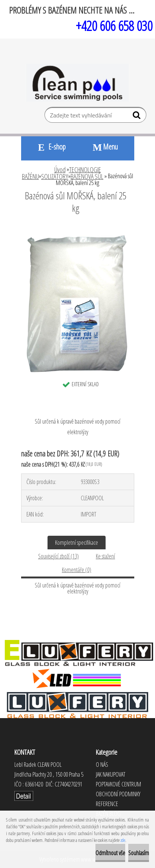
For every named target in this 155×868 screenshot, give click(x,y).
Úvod (60, 170)
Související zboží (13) (58, 556)
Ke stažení (105, 556)
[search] (137, 117)
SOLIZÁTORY (55, 176)
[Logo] (77, 83)
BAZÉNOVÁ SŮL (87, 176)
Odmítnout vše (110, 853)
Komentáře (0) (77, 570)
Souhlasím (139, 853)
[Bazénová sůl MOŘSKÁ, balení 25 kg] (78, 229)
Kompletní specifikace (77, 543)
